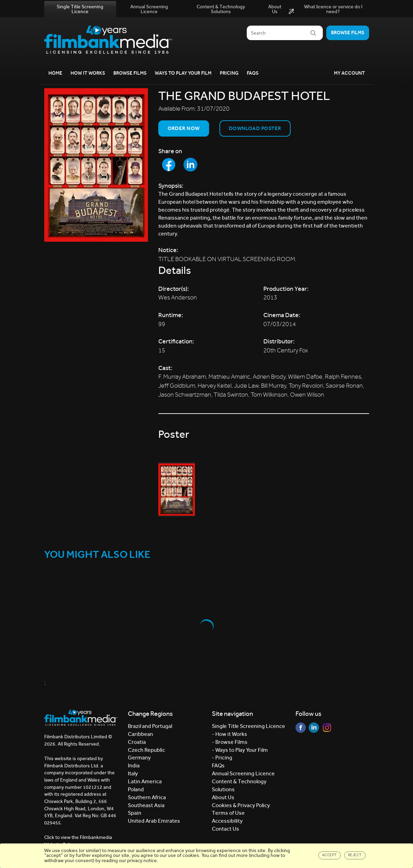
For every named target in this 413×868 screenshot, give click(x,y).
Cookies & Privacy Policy (241, 805)
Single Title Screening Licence (80, 9)
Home (55, 73)
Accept (330, 855)
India (134, 765)
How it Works (88, 73)
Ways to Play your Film (183, 73)
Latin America (145, 781)
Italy (133, 773)
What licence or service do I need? (325, 9)
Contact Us (226, 829)
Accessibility (227, 821)
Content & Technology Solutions (221, 9)
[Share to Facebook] (169, 165)
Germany (139, 758)
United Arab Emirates (154, 821)
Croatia (137, 742)
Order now (184, 128)
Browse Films (130, 73)
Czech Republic (147, 750)
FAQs (253, 73)
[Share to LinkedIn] (190, 165)
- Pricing (222, 758)
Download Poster (255, 128)
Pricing (229, 73)
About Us (275, 9)
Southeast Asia (146, 805)
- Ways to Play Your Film (240, 750)
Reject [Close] (355, 855)
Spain (135, 813)
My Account (349, 73)
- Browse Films (230, 742)
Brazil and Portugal (150, 726)
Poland (136, 789)
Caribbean (140, 734)
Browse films (348, 33)
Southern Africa (147, 797)
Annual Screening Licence (149, 9)
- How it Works (229, 734)
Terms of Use (228, 813)
